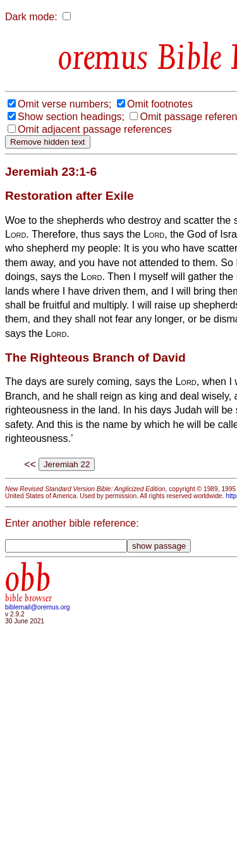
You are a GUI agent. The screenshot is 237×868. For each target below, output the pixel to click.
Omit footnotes (160, 104)
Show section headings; (71, 117)
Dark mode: (31, 17)
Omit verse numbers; (64, 104)
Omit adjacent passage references (95, 129)
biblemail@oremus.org (38, 607)
